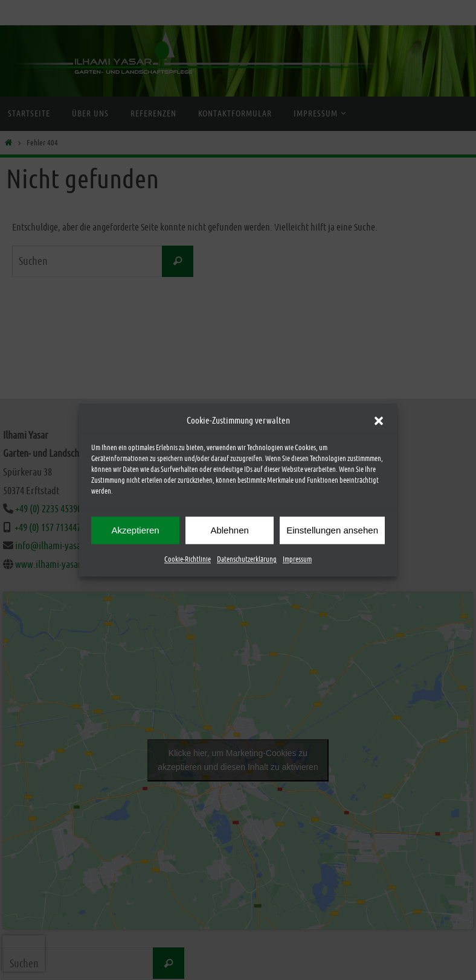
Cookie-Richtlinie (188, 559)
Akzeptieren (135, 530)
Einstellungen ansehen (332, 530)
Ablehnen (229, 530)
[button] (379, 421)
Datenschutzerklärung (247, 559)
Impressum (297, 559)
